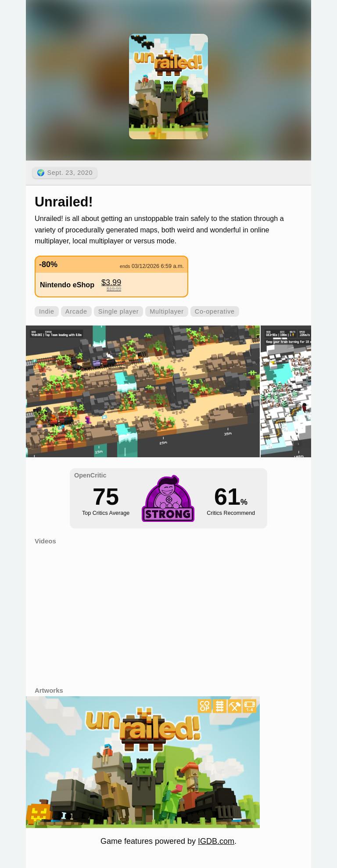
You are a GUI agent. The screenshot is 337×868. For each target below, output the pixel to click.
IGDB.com (216, 841)
